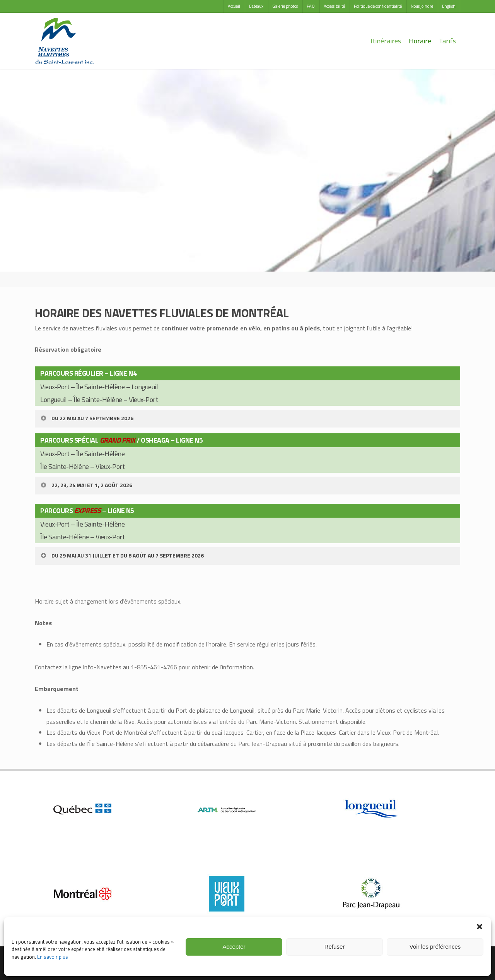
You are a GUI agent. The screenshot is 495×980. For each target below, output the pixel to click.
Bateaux (256, 6)
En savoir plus (53, 957)
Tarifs (447, 41)
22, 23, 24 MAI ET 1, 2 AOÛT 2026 (86, 485)
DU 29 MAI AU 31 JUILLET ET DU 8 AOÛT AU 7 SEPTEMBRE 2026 (122, 555)
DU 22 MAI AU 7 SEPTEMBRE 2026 (87, 418)
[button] (480, 927)
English (449, 6)
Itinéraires (386, 41)
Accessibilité (334, 6)
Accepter (234, 947)
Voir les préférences (435, 947)
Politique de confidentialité (378, 6)
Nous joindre (422, 6)
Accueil (234, 6)
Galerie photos (285, 6)
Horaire (420, 41)
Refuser (335, 947)
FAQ (311, 6)
